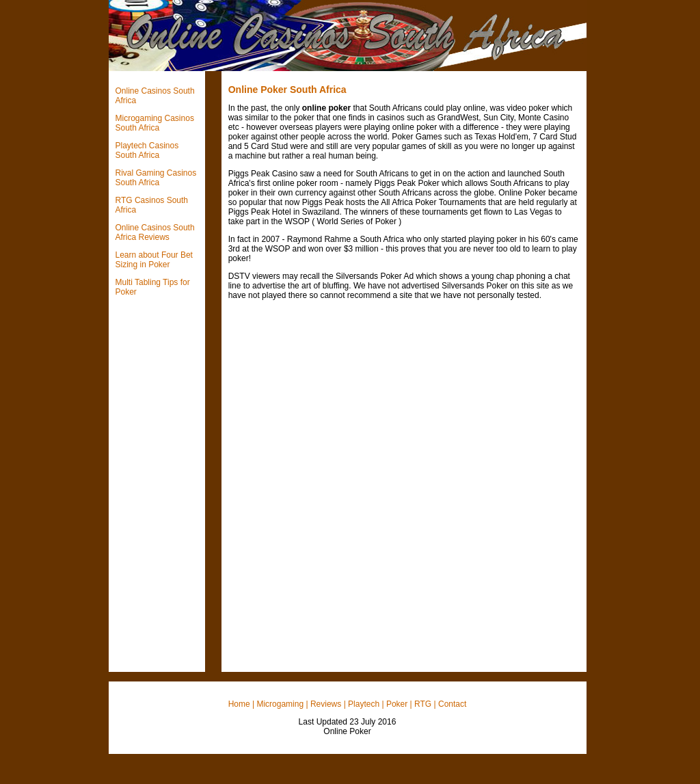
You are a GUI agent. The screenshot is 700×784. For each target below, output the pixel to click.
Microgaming (280, 704)
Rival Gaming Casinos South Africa (156, 178)
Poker (397, 704)
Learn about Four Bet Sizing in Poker (154, 260)
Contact (452, 704)
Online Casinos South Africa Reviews (155, 232)
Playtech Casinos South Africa (147, 150)
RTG (423, 704)
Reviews (326, 704)
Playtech (364, 704)
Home (239, 704)
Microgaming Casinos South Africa (155, 123)
